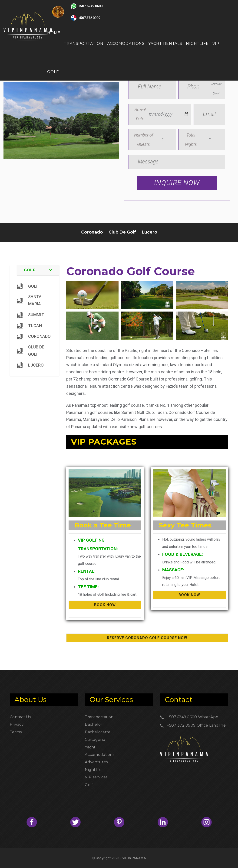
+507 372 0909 (181, 725)
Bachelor (94, 724)
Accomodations (126, 44)
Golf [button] (30, 270)
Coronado (92, 232)
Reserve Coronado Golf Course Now (147, 638)
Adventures (96, 762)
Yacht (90, 747)
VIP (216, 44)
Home (54, 33)
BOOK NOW (105, 605)
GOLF (53, 72)
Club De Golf (122, 232)
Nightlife (197, 44)
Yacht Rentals (165, 44)
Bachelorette (98, 732)
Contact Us (20, 717)
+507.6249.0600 (182, 717)
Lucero (149, 232)
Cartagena (95, 740)
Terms (16, 732)
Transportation (84, 44)
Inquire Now (177, 183)
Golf (89, 785)
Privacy (17, 724)
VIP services (96, 777)
